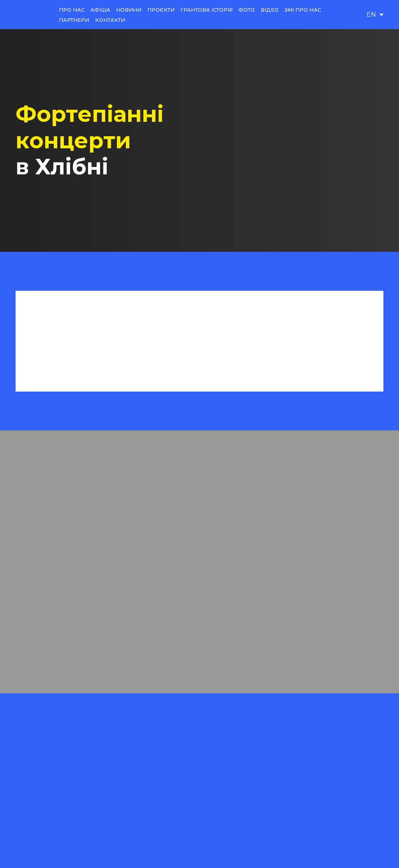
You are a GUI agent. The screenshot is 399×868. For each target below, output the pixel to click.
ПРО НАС (72, 10)
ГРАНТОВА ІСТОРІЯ (207, 10)
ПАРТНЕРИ (74, 20)
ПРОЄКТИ (161, 10)
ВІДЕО (270, 10)
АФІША (100, 10)
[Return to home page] (31, 15)
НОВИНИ (129, 10)
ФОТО (247, 10)
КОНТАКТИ (110, 20)
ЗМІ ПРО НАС (303, 10)
